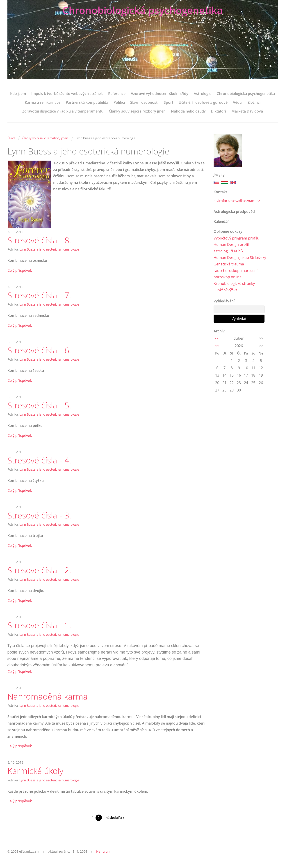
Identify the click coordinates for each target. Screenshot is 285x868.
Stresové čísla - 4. (40, 462)
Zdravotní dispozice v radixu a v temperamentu (63, 111)
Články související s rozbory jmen (137, 111)
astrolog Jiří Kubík (228, 251)
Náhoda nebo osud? (188, 111)
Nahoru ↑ (103, 855)
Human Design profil (231, 245)
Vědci (238, 102)
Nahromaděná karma (48, 700)
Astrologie (203, 94)
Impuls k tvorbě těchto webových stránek (67, 94)
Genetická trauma (229, 264)
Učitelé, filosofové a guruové (203, 102)
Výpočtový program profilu (236, 238)
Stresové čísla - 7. (40, 296)
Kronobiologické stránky (234, 284)
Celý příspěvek (20, 271)
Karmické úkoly (36, 775)
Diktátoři (218, 111)
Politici (119, 102)
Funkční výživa (226, 290)
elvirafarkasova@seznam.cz (237, 201)
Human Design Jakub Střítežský (240, 258)
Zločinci (254, 102)
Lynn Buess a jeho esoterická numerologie (49, 250)
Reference (117, 94)
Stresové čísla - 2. (40, 573)
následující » (115, 822)
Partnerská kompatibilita (87, 102)
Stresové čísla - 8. (40, 240)
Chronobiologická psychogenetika (142, 11)
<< (217, 338)
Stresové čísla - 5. (40, 407)
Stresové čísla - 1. (40, 628)
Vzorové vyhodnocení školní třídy (160, 94)
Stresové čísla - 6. (40, 351)
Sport (169, 102)
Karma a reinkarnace (43, 102)
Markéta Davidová (247, 111)
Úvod (11, 138)
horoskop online (228, 277)
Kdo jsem (18, 94)
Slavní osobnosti (144, 102)
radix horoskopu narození (236, 271)
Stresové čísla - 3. (40, 517)
